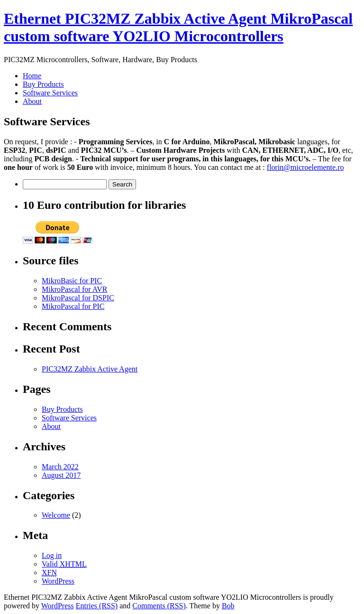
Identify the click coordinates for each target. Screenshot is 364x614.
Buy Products (43, 84)
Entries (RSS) (97, 606)
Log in (52, 555)
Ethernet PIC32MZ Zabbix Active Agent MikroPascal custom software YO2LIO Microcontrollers (178, 27)
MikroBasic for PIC (72, 281)
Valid (64, 564)
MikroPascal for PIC (73, 306)
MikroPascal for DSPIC (78, 298)
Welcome (56, 515)
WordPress (58, 581)
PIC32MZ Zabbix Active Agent (90, 369)
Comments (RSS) (159, 606)
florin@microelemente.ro (305, 167)
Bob (228, 606)
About (32, 101)
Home (32, 76)
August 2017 (61, 475)
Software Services (50, 93)
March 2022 (60, 467)
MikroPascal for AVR (74, 289)
